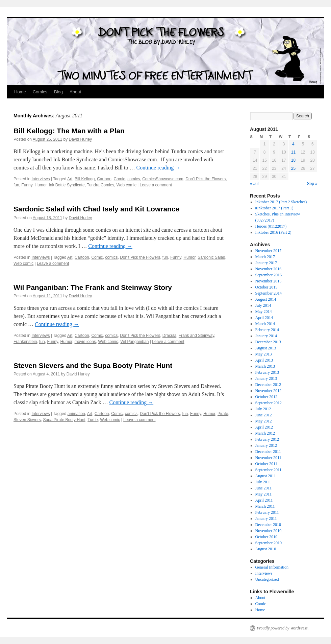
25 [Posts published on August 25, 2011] (293, 168)
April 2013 (264, 360)
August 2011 (266, 476)
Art (70, 179)
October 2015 (266, 287)
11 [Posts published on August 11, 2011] (293, 152)
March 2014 (265, 324)
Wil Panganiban (134, 342)
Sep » (312, 184)
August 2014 (266, 299)
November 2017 (269, 251)
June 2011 (264, 488)
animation (76, 414)
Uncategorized (267, 579)
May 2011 (264, 494)
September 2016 (269, 275)
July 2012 (263, 409)
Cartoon (104, 179)
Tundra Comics (100, 185)
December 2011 (268, 452)
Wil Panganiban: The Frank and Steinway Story (93, 287)
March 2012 (265, 433)
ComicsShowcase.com (163, 179)
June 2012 (264, 415)
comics (134, 179)
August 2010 (266, 549)
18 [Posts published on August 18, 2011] (293, 160)
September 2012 (269, 403)
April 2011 (264, 500)
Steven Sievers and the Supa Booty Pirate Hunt (93, 365)
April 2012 (264, 427)
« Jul (254, 184)
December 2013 (268, 342)
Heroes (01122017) (271, 226)
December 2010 (268, 525)
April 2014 (264, 318)
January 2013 (266, 378)
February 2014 (267, 330)
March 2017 (265, 257)
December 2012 (268, 385)
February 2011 (267, 512)
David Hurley (81, 139)
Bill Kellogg (85, 179)
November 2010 (269, 531)
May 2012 (264, 421)
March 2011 (265, 506)
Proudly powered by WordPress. (283, 628)
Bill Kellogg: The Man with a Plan (69, 131)
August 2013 (266, 348)
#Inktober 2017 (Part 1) (274, 208)
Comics (40, 92)
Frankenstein (25, 342)
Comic (120, 179)
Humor (41, 185)
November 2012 (269, 391)
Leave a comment (156, 185)
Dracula (169, 336)
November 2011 (268, 458)
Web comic (126, 185)
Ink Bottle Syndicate (67, 185)
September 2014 (269, 293)
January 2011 (266, 519)
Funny (27, 185)
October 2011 (266, 464)
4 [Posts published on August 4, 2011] (293, 144)
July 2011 (263, 482)
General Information (272, 567)
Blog (58, 92)
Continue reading (159, 168)
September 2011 (269, 470)
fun (16, 185)
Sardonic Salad (211, 257)
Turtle (93, 420)
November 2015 (269, 281)
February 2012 (267, 439)
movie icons (85, 342)
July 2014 (263, 305)
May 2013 (264, 354)
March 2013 (265, 366)
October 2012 (266, 397)
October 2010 (266, 537)
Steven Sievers (27, 420)
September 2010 (269, 543)
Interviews (41, 179)
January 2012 (266, 445)
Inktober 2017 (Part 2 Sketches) (281, 202)
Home (20, 92)
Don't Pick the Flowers (206, 179)
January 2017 (266, 263)
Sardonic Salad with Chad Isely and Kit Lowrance (96, 209)
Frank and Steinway (196, 336)
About (75, 92)
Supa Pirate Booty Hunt (64, 420)
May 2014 (264, 312)
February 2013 (267, 372)
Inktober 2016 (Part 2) (273, 232)
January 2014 (266, 336)
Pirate (223, 414)
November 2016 (269, 269)
